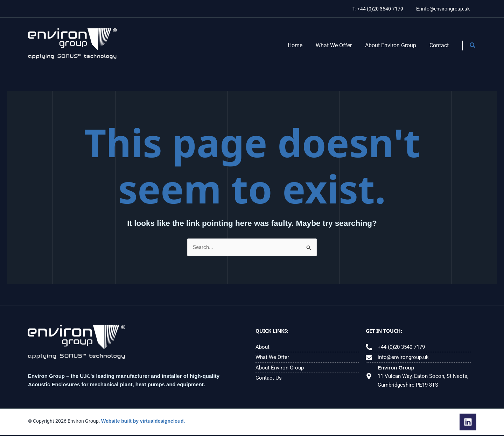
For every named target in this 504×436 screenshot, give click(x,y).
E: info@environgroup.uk (444, 9)
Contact (440, 45)
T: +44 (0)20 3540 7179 (382, 9)
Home (302, 45)
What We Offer (339, 45)
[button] (473, 46)
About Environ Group (394, 45)
